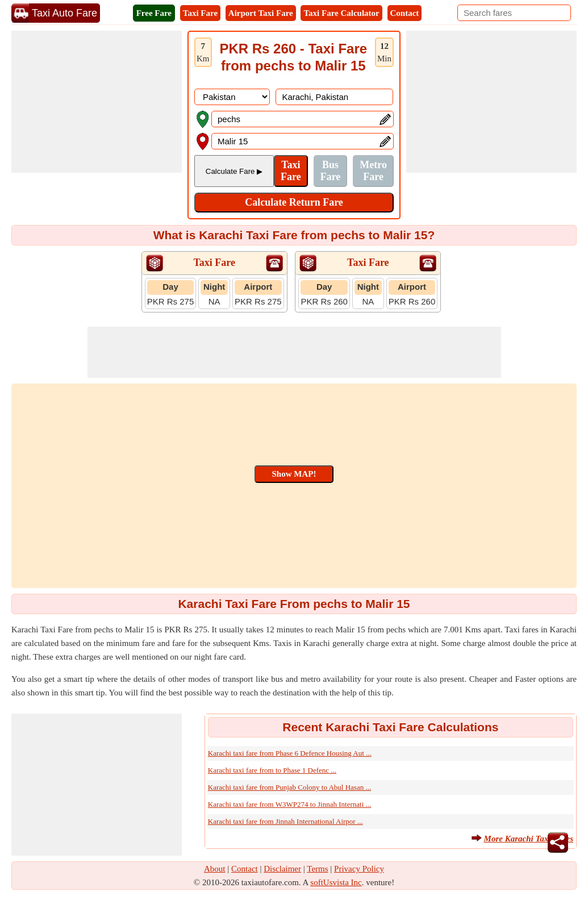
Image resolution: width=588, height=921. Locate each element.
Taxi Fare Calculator (341, 13)
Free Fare (154, 13)
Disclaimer (282, 869)
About (215, 869)
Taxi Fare (200, 13)
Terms (317, 869)
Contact (405, 13)
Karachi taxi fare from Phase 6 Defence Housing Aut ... (290, 753)
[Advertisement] (97, 102)
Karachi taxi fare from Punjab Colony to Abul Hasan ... (289, 787)
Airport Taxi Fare (261, 13)
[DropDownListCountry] (232, 97)
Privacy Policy (359, 869)
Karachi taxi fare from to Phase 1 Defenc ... (272, 770)
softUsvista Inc (336, 882)
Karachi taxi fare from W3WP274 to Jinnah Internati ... (289, 804)
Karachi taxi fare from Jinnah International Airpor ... (285, 821)
